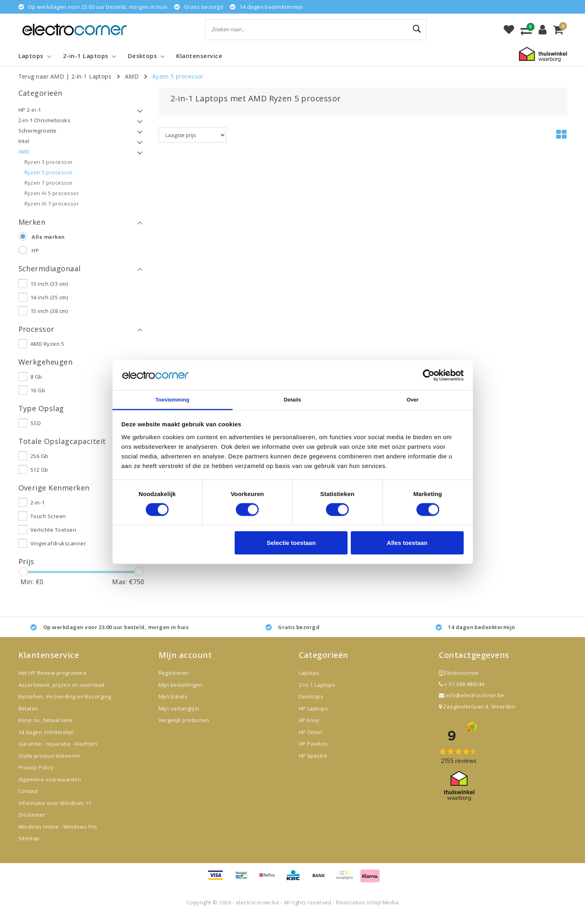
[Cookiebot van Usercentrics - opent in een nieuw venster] (429, 375)
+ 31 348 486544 (462, 692)
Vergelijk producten (184, 728)
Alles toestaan (407, 543)
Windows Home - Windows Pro (58, 835)
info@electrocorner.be (472, 704)
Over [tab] (412, 400)
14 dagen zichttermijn (46, 740)
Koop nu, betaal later (46, 728)
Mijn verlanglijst (179, 716)
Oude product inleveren (50, 764)
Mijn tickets (173, 705)
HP (35, 252)
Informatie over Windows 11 (55, 811)
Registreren (174, 681)
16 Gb (38, 395)
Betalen (28, 716)
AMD (132, 76)
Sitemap (29, 847)
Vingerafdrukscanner (58, 551)
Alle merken (48, 238)
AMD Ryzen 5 (47, 347)
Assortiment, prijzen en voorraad (61, 693)
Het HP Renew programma (53, 681)
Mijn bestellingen (181, 693)
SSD (36, 429)
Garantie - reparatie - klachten (58, 752)
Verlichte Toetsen (53, 538)
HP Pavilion (313, 752)
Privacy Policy (36, 776)
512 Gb (39, 476)
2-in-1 (38, 510)
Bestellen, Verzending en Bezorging (65, 705)
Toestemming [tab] (172, 400)
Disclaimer (32, 823)
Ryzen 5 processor (178, 76)
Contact (28, 799)
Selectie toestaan (291, 543)
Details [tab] (292, 400)
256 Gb (39, 463)
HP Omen (311, 740)
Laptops (309, 681)
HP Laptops (314, 716)
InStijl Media (383, 910)
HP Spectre (313, 764)
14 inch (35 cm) (49, 299)
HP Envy (309, 728)
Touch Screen (48, 524)
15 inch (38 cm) (49, 313)
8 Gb (36, 381)
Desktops (311, 705)
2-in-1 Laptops (91, 76)
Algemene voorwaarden (50, 787)
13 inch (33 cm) (49, 286)
